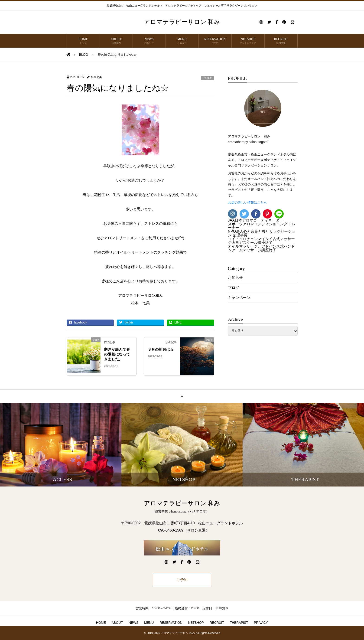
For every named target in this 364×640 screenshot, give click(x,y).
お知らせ (235, 278)
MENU (182, 41)
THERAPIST (239, 623)
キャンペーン (239, 298)
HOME (83, 41)
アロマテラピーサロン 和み (182, 22)
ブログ (208, 78)
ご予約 (182, 580)
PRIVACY (261, 623)
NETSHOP (248, 41)
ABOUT (116, 41)
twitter (126, 322)
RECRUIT (281, 41)
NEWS (149, 41)
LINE (175, 322)
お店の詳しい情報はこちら (247, 203)
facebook (78, 322)
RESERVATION (215, 41)
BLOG (84, 55)
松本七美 (96, 77)
